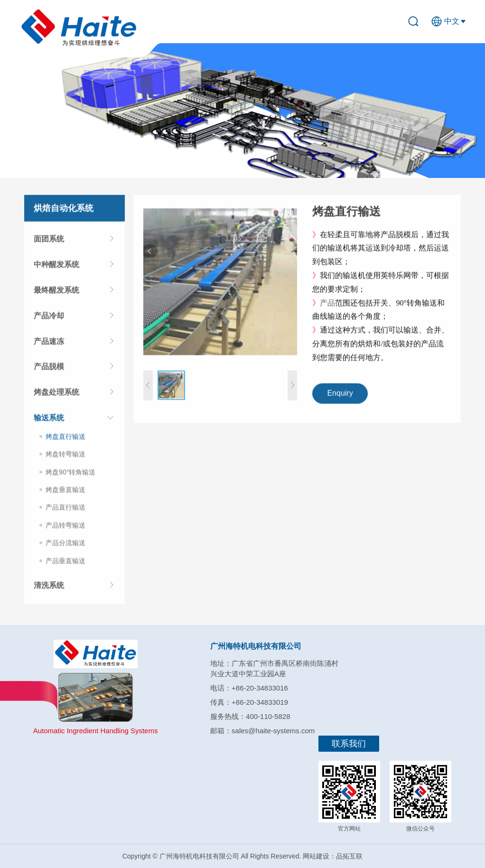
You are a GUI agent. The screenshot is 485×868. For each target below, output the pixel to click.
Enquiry (340, 396)
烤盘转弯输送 (65, 456)
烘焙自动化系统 (64, 210)
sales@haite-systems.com (273, 731)
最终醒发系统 (56, 292)
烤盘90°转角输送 (70, 474)
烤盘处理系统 (56, 394)
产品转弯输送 (65, 527)
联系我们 (349, 744)
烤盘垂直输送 (65, 492)
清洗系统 (49, 587)
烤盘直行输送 (65, 439)
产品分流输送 (65, 545)
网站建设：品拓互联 (333, 856)
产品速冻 (49, 343)
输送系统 (49, 420)
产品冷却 (49, 318)
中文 (452, 21)
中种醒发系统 (56, 266)
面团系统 (49, 241)
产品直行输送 (65, 509)
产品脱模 (49, 369)
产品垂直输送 (65, 563)
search (417, 21)
